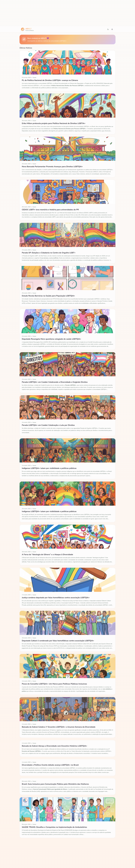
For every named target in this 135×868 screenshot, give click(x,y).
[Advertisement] (67, 13)
